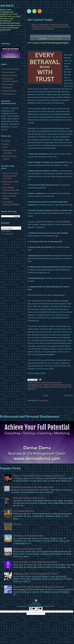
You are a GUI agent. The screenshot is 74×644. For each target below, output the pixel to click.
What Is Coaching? (10, 75)
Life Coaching (8, 84)
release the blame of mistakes (56, 387)
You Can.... (18, 524)
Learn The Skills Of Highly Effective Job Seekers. (36, 562)
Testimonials (7, 87)
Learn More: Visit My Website (43, 29)
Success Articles (9, 72)
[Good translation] (32, 609)
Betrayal (37, 382)
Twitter (5, 147)
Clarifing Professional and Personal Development (51, 27)
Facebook (7, 141)
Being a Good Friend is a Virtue (28, 549)
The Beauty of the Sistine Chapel (28, 536)
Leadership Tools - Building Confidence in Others (36, 574)
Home (46, 395)
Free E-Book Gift (9, 94)
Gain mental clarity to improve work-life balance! (11, 196)
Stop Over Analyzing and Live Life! (29, 498)
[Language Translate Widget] (12, 228)
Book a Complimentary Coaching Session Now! (50, 24)
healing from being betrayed (54, 385)
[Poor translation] (39, 609)
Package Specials (10, 91)
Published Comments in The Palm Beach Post (32, 487)
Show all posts (55, 39)
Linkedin (6, 144)
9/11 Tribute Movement (24, 511)
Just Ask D (7, 6)
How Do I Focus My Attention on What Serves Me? (10, 176)
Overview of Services (11, 69)
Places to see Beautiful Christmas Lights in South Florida (39, 475)
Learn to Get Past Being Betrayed (50, 43)
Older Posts (68, 395)
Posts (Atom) (43, 400)
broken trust (46, 382)
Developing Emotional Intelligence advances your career (39, 587)
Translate (7, 234)
